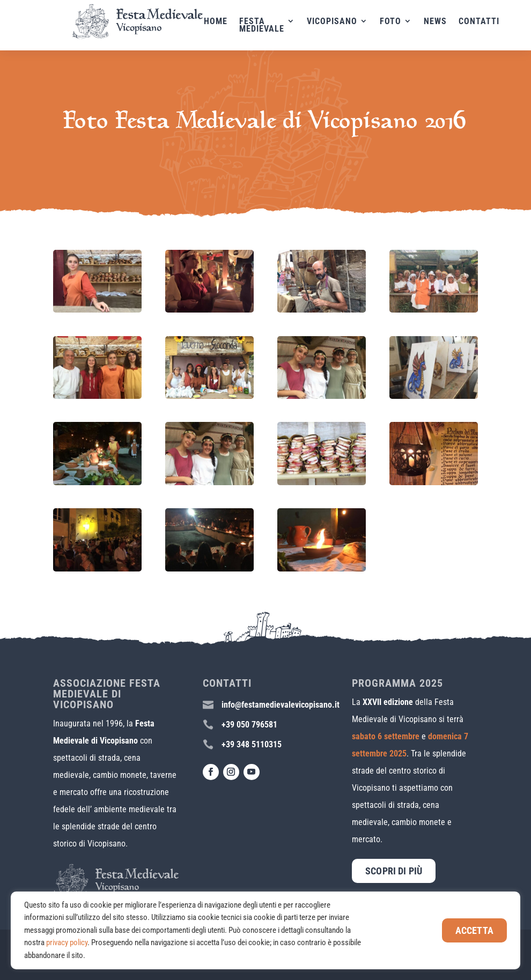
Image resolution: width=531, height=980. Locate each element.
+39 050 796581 (249, 725)
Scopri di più (394, 871)
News (445, 22)
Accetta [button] (474, 930)
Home (226, 22)
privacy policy (67, 942)
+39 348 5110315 (252, 744)
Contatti (489, 22)
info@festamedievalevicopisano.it (281, 705)
